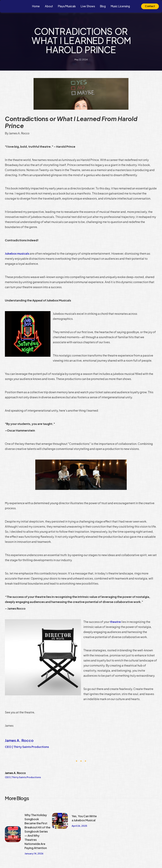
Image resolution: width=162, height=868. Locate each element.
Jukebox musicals (17, 253)
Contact (150, 6)
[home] (20, 6)
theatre (115, 622)
